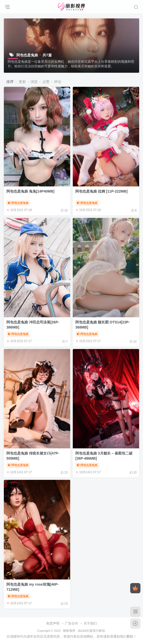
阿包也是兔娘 (18, 203)
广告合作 (71, 623)
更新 (22, 82)
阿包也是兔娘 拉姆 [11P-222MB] (101, 191)
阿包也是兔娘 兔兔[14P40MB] (30, 191)
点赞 (46, 82)
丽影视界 (69, 631)
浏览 (34, 82)
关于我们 (90, 623)
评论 (58, 82)
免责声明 (53, 623)
